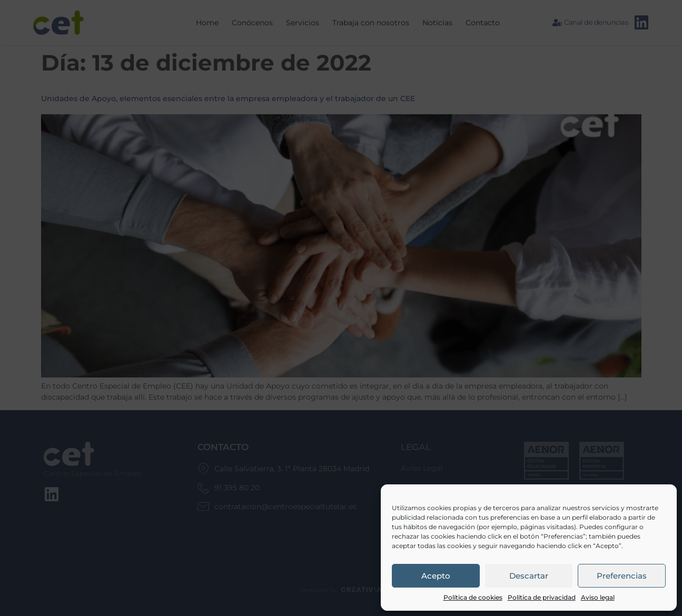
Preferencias (622, 576)
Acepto (436, 576)
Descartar (529, 576)
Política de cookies (473, 597)
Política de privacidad (542, 597)
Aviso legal (598, 597)
